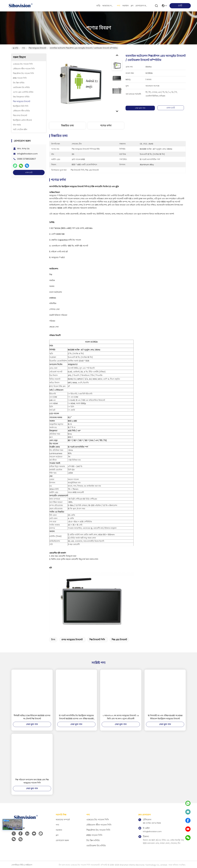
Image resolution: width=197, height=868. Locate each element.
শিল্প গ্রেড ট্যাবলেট (119, 640)
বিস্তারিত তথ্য (67, 126)
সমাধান (125, 6)
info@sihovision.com (27, 154)
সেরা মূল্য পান (140, 108)
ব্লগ (132, 6)
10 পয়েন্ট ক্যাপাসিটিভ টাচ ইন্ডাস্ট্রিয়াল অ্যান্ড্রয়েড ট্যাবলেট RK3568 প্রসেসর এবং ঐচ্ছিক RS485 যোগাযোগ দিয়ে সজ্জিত (76, 717)
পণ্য (119, 6)
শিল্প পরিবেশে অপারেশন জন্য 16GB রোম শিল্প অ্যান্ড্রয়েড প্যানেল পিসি (32, 781)
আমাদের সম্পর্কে (109, 6)
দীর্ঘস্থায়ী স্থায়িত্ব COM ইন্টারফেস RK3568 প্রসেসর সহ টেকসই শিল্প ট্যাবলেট (32, 717)
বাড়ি (98, 6)
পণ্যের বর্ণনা (106, 126)
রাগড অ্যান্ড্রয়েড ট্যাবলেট (72, 640)
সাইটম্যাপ (29, 865)
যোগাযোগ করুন (142, 6)
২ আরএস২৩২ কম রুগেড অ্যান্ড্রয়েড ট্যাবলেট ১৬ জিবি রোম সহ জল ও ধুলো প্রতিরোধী (121, 717)
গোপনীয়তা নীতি (18, 865)
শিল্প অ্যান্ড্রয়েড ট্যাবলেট (37, 48)
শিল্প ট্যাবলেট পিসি (97, 640)
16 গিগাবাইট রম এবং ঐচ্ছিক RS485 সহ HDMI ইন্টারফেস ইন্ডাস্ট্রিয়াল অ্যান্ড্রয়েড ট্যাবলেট (165, 717)
